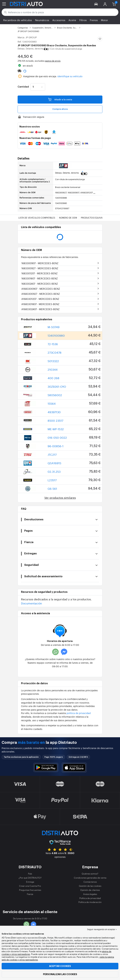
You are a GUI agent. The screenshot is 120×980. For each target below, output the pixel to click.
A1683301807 (40, 304)
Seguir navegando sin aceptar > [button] (102, 929)
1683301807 (40, 278)
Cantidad (23, 87)
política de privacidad (79, 713)
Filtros (83, 20)
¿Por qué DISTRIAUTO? (30, 878)
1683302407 (40, 284)
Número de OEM (68, 218)
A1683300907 (41, 289)
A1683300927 (41, 294)
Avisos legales (90, 894)
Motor (104, 20)
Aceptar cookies (60, 966)
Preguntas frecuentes (30, 890)
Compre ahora (60, 109)
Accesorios (59, 20)
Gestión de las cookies (90, 886)
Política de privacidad (90, 898)
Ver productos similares (60, 498)
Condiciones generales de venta (90, 878)
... (94, 193)
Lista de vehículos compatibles (37, 218)
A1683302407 (40, 309)
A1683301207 (40, 299)
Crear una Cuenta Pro (30, 886)
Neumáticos (42, 20)
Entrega (30, 882)
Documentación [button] (31, 603)
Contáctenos (90, 882)
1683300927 (40, 268)
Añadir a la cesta (60, 99)
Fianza (30, 894)
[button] (96, 4)
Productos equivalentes (96, 218)
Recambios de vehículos (18, 20)
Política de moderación (90, 902)
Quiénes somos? (90, 874)
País (30, 874)
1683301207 (39, 273)
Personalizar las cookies (60, 974)
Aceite (72, 20)
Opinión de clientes (90, 890)
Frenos (94, 20)
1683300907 (40, 263)
